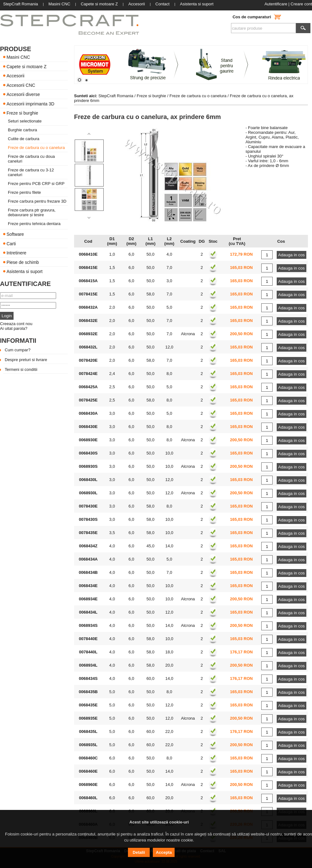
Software (15, 234)
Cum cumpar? (18, 350)
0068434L (88, 612)
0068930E (88, 440)
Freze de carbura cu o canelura (36, 148)
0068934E (88, 599)
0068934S (88, 625)
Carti (11, 243)
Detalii (139, 852)
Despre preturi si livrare (26, 360)
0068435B (88, 692)
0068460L (88, 798)
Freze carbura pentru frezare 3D (37, 201)
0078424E (88, 374)
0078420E (88, 360)
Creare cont (301, 4)
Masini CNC (18, 57)
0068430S (88, 453)
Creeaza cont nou (16, 324)
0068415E (88, 268)
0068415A (88, 281)
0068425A (88, 387)
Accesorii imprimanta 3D (31, 104)
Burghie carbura (23, 130)
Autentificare (276, 4)
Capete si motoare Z (27, 66)
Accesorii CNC (21, 85)
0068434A (88, 559)
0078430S (88, 519)
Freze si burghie (22, 113)
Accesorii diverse (23, 94)
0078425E (88, 400)
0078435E (88, 533)
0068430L (88, 480)
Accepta (164, 852)
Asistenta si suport (25, 271)
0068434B (88, 572)
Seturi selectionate (25, 121)
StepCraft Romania (116, 96)
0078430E (88, 506)
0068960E (88, 785)
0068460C (88, 758)
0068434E (88, 586)
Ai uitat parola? (14, 328)
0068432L (88, 347)
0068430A (88, 413)
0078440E (88, 639)
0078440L (88, 652)
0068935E (88, 718)
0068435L (88, 731)
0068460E (88, 771)
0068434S (88, 678)
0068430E (88, 427)
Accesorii (16, 76)
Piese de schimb (23, 262)
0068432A (88, 307)
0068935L (88, 745)
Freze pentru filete (24, 192)
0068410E (88, 254)
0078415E (88, 294)
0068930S (88, 466)
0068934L (88, 665)
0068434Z (88, 546)
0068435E (88, 705)
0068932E (88, 334)
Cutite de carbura (24, 139)
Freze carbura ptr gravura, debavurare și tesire (32, 212)
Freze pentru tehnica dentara (34, 224)
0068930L (88, 493)
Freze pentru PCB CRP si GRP (36, 184)
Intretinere (17, 253)
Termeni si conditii (21, 369)
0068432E (88, 321)
